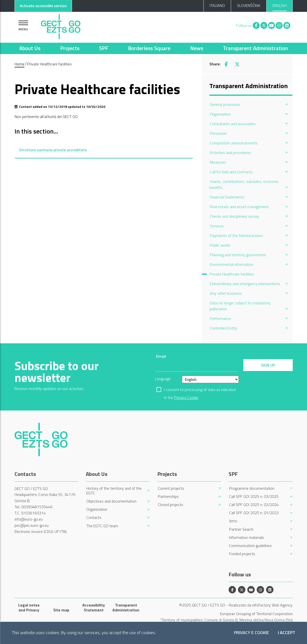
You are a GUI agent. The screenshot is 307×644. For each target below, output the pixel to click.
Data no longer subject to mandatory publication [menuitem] (240, 306)
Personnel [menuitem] (218, 133)
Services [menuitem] (217, 226)
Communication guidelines (250, 546)
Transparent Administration (255, 48)
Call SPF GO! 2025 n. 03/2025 (254, 497)
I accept (287, 633)
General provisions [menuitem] (225, 104)
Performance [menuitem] (220, 318)
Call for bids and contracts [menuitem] (231, 172)
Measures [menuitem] (218, 162)
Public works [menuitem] (220, 245)
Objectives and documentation (111, 501)
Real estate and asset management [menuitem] (239, 207)
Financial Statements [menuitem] (227, 197)
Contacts (94, 517)
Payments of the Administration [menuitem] (236, 235)
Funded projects (242, 554)
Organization (97, 509)
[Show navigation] (23, 26)
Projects (70, 48)
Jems (233, 521)
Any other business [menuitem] (226, 293)
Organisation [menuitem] (220, 114)
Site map (61, 610)
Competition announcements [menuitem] (234, 143)
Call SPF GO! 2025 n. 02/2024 (254, 505)
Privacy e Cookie (252, 633)
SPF (104, 48)
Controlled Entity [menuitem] (224, 328)
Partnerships (168, 497)
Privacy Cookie (186, 397)
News (197, 48)
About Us (30, 48)
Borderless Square (149, 48)
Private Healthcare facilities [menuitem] (232, 274)
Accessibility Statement (94, 607)
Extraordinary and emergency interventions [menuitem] (245, 284)
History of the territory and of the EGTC (114, 491)
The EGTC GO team (102, 526)
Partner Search (241, 529)
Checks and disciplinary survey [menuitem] (235, 216)
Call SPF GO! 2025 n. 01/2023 (254, 513)
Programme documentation (252, 488)
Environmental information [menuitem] (232, 264)
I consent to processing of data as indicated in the (200, 390)
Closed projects (171, 505)
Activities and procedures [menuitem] (231, 153)
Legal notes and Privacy (29, 607)
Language (163, 379)
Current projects (171, 488)
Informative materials (247, 537)
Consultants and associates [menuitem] (233, 124)
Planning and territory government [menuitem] (238, 255)
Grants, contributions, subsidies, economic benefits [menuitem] (244, 184)
